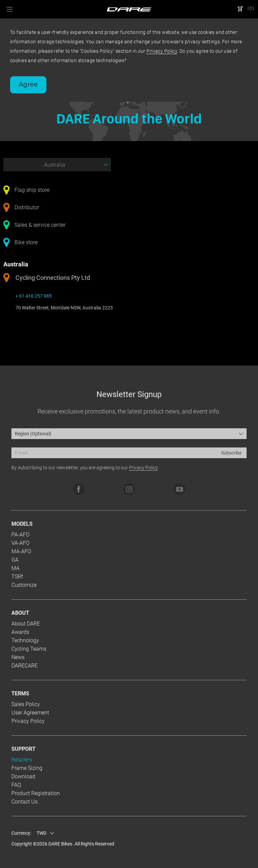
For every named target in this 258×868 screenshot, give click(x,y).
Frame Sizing (27, 768)
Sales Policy (26, 704)
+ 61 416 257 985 (34, 296)
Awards (20, 632)
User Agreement (30, 713)
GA (15, 560)
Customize (24, 585)
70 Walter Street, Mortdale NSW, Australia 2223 (64, 308)
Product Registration (36, 793)
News (18, 657)
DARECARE (25, 666)
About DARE (26, 624)
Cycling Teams (29, 649)
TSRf (17, 577)
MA (15, 568)
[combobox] (129, 434)
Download (23, 776)
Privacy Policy (162, 51)
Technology (25, 640)
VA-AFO (20, 543)
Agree (28, 84)
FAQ (16, 785)
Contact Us (25, 802)
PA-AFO (20, 535)
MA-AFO (21, 551)
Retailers (22, 760)
